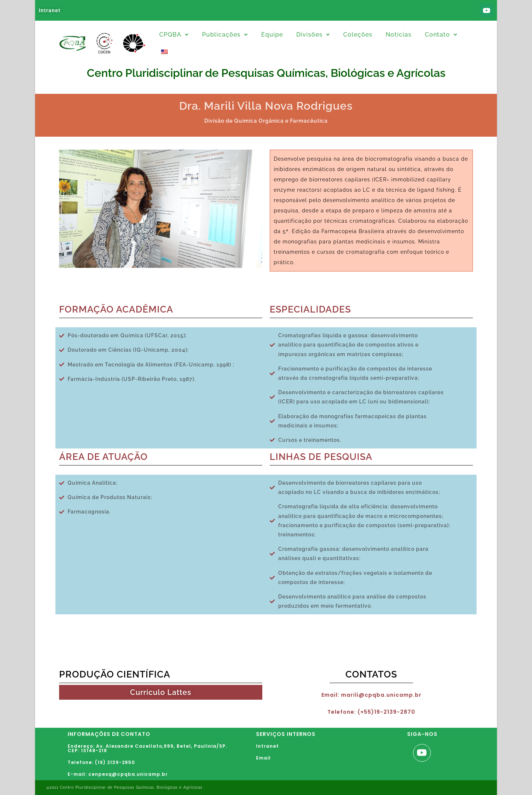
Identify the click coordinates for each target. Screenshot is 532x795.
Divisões (313, 35)
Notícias (399, 35)
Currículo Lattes (161, 692)
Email (263, 758)
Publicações (225, 35)
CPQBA (174, 35)
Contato (441, 35)
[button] (174, 35)
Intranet (50, 10)
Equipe (272, 35)
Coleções (358, 35)
